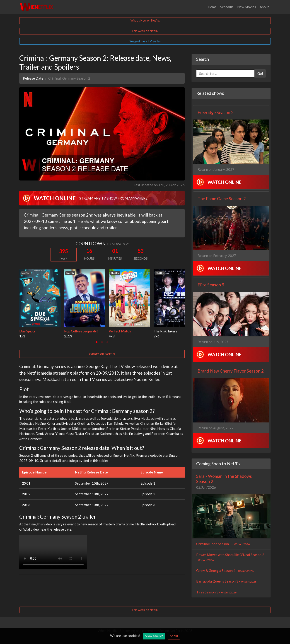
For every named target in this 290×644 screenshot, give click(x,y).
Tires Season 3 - (216, 592)
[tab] (97, 342)
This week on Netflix (145, 31)
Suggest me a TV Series (145, 41)
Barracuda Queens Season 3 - (226, 581)
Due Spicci (27, 331)
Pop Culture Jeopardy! (81, 331)
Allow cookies (154, 636)
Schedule (227, 7)
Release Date (33, 78)
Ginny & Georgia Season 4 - (225, 571)
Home (212, 7)
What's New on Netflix (145, 20)
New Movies (247, 7)
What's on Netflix (102, 354)
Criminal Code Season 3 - (223, 544)
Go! (260, 73)
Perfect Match (120, 331)
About (264, 7)
